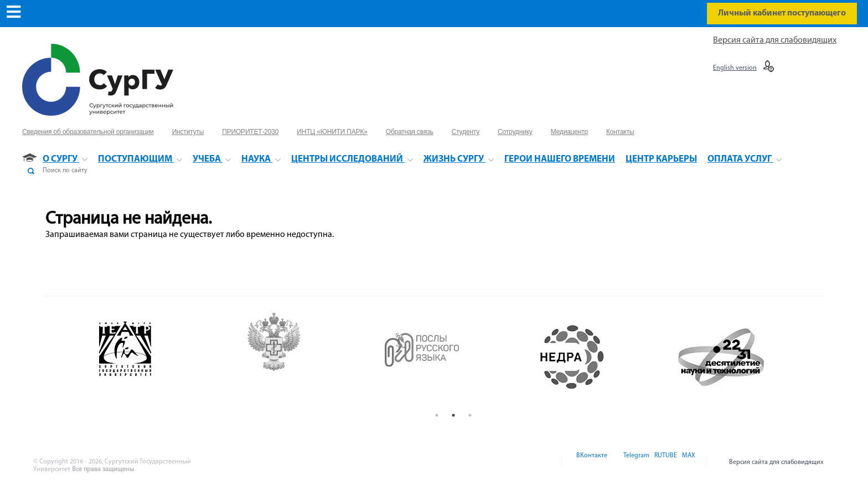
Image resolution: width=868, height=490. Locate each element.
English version (735, 68)
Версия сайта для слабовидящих (775, 40)
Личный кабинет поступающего (782, 13)
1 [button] (437, 415)
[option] (157, 357)
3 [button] (470, 415)
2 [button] (453, 415)
